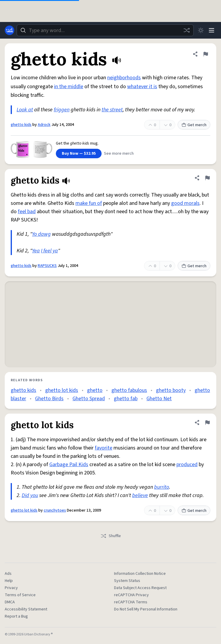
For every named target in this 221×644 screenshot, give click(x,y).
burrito (162, 487)
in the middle (69, 87)
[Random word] (187, 30)
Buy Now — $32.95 (79, 154)
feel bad (27, 212)
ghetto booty (171, 390)
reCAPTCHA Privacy (131, 595)
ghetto (95, 390)
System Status (127, 581)
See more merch (119, 154)
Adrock (44, 125)
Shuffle (111, 536)
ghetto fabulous (129, 390)
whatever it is (142, 87)
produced (187, 465)
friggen (62, 110)
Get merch (194, 125)
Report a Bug (16, 616)
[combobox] (105, 30)
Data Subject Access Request (140, 588)
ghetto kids (21, 125)
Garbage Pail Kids (69, 465)
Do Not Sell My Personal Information (146, 609)
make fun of (89, 203)
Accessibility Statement (26, 609)
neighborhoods (124, 78)
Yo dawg (41, 234)
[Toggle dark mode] (201, 30)
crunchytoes (55, 510)
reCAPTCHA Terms (131, 602)
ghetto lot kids (62, 390)
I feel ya (49, 251)
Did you (30, 495)
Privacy (11, 588)
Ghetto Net (159, 399)
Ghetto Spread (89, 399)
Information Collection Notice (140, 574)
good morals (185, 203)
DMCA (10, 602)
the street (112, 110)
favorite (104, 448)
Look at (25, 110)
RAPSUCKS (47, 266)
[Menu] (211, 30)
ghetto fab (126, 399)
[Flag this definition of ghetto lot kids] (207, 423)
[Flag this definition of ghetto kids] (206, 54)
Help (9, 581)
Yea (36, 251)
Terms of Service (20, 595)
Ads (8, 574)
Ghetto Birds (49, 399)
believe (140, 495)
